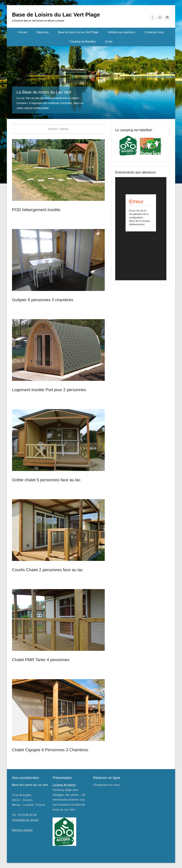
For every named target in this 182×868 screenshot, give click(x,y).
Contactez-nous (154, 32)
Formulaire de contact (25, 820)
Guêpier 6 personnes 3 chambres (43, 300)
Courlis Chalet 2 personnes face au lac (47, 570)
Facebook (152, 17)
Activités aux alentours (122, 32)
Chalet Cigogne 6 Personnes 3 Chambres (50, 750)
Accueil (23, 32)
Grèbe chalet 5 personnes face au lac (46, 480)
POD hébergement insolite (36, 210)
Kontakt (167, 17)
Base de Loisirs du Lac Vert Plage (56, 15)
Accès (109, 42)
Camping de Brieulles (83, 42)
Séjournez (43, 32)
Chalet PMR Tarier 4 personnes (41, 660)
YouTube (160, 17)
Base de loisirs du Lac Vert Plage (78, 32)
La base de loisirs (64, 785)
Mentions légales (22, 830)
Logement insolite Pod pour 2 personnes (49, 390)
